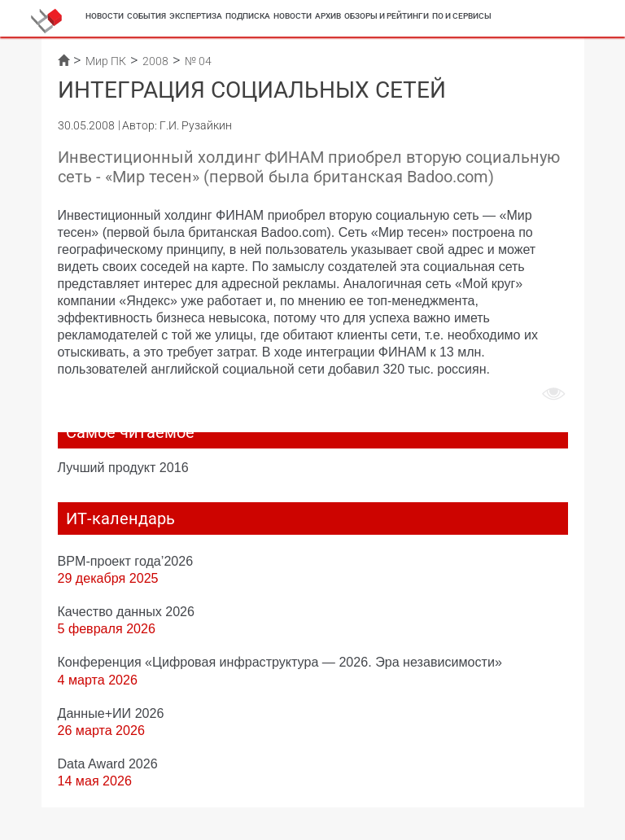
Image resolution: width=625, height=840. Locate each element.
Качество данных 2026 (127, 611)
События (146, 16)
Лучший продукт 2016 (123, 467)
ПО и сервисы (462, 16)
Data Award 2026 (108, 763)
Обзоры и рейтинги (387, 16)
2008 (155, 61)
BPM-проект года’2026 (126, 561)
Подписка (248, 16)
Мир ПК (106, 61)
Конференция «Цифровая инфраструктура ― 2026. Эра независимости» (280, 662)
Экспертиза (196, 16)
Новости (105, 16)
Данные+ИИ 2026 (111, 713)
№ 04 (198, 61)
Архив (328, 16)
